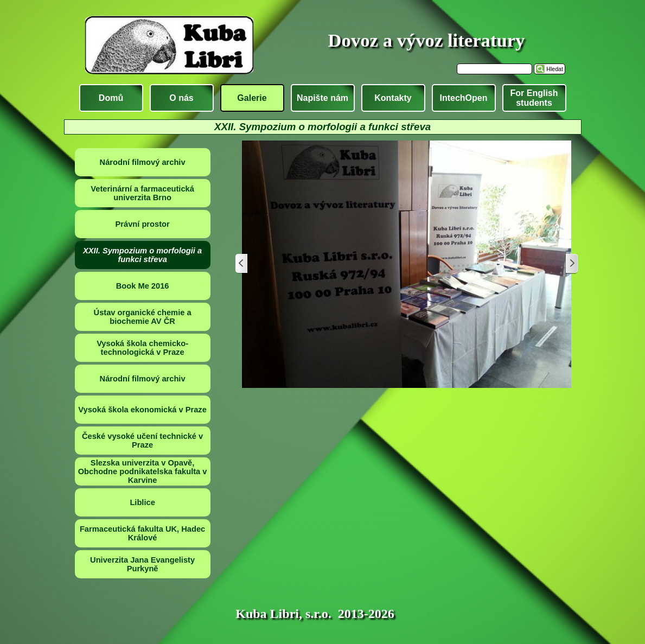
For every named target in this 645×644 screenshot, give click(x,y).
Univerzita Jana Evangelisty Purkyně (142, 564)
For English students (534, 98)
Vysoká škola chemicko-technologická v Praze (142, 348)
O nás (181, 98)
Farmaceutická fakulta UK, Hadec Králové (142, 533)
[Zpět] (242, 264)
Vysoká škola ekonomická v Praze (142, 410)
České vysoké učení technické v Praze (142, 441)
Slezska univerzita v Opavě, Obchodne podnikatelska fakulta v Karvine (143, 471)
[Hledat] (494, 69)
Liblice (142, 502)
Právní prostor (143, 224)
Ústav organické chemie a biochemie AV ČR (143, 317)
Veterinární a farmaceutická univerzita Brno (142, 193)
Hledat (555, 69)
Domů (111, 98)
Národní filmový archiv (143, 162)
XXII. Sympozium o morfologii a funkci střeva (142, 255)
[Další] (571, 264)
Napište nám (322, 98)
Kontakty (393, 98)
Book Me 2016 (143, 286)
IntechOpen (463, 98)
